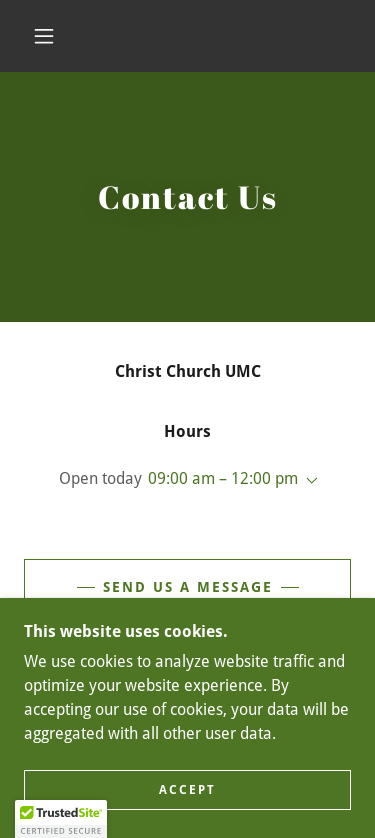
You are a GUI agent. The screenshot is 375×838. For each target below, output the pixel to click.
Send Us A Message (188, 587)
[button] (44, 36)
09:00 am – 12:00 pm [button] (223, 478)
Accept (187, 790)
